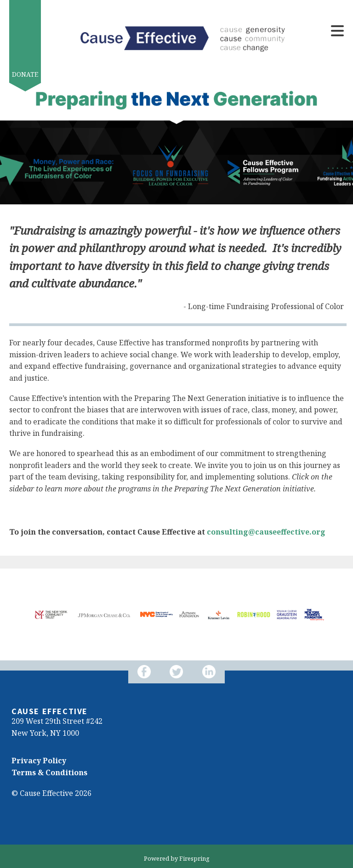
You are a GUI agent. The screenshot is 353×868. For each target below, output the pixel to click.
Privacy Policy (39, 761)
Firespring (194, 858)
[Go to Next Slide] (23, 634)
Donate (25, 74)
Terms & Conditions (49, 772)
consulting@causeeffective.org (266, 532)
